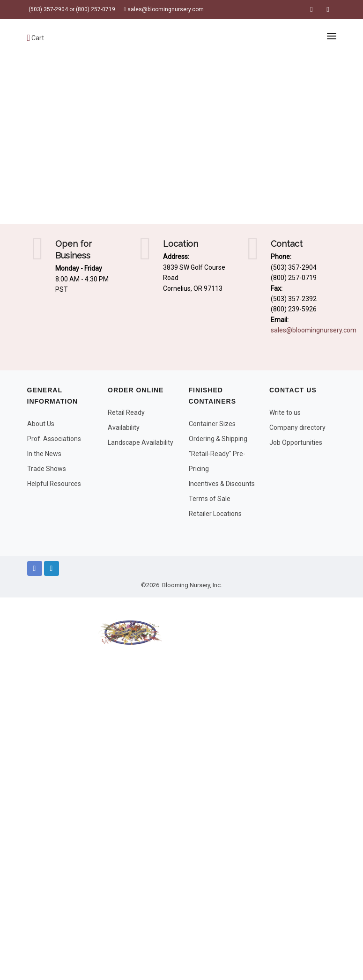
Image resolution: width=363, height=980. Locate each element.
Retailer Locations (215, 514)
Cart (36, 38)
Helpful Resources (54, 484)
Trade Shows (47, 469)
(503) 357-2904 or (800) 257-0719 (71, 9)
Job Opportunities (296, 442)
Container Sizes (212, 424)
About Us (41, 424)
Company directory (297, 427)
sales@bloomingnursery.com (164, 9)
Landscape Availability (141, 442)
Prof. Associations (54, 439)
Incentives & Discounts (222, 484)
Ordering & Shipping (218, 439)
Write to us (285, 413)
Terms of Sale (210, 499)
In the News (44, 454)
